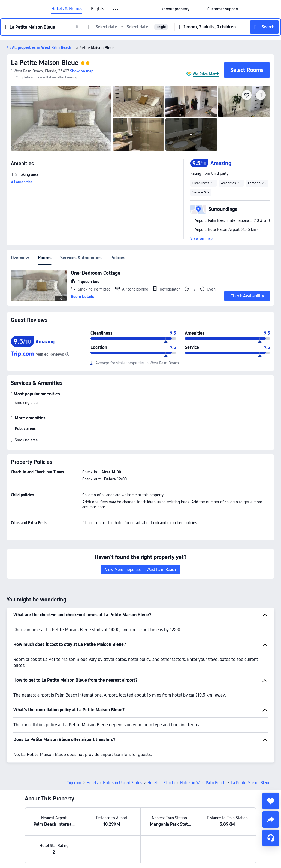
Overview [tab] (20, 258)
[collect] (271, 801)
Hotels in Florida (161, 783)
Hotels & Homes (67, 9)
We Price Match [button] (206, 74)
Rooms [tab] (45, 258)
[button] (116, 9)
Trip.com (74, 783)
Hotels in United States (123, 783)
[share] (271, 819)
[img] (61, 118)
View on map (201, 238)
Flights (98, 9)
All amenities (22, 182)
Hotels (92, 783)
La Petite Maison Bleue (45, 63)
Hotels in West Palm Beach (203, 783)
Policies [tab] (118, 258)
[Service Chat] (271, 838)
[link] (174, 9)
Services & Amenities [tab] (81, 258)
